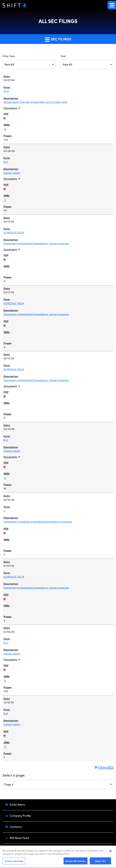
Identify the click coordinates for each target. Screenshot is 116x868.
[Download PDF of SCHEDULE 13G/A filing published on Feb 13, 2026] (5, 396)
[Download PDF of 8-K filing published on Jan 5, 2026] (5, 669)
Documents (12, 108)
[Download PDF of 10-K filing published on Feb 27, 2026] (5, 118)
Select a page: (14, 775)
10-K (6, 91)
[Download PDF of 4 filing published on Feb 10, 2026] (5, 532)
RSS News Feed (19, 838)
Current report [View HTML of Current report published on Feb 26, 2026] (12, 173)
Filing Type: (9, 56)
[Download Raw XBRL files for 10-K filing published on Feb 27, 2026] (5, 129)
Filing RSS (104, 767)
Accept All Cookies (76, 862)
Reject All (100, 862)
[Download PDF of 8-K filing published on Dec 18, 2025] (5, 735)
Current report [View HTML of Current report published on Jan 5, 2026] (12, 654)
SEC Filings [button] (58, 39)
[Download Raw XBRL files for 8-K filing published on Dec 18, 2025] (5, 746)
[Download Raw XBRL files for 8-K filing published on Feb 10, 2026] (5, 477)
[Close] (111, 852)
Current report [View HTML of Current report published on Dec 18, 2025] (12, 724)
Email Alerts (17, 804)
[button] (112, 5)
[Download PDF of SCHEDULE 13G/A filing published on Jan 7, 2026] (5, 599)
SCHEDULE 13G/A (14, 232)
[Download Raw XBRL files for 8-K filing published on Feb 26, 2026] (5, 199)
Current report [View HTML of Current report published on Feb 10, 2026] (12, 451)
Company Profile (20, 816)
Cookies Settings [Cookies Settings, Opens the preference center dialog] (14, 862)
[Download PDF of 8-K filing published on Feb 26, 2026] (5, 188)
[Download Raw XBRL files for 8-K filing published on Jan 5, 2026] (5, 680)
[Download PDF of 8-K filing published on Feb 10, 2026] (5, 466)
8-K (6, 162)
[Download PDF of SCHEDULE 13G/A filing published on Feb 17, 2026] (5, 259)
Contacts (15, 827)
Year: (63, 56)
